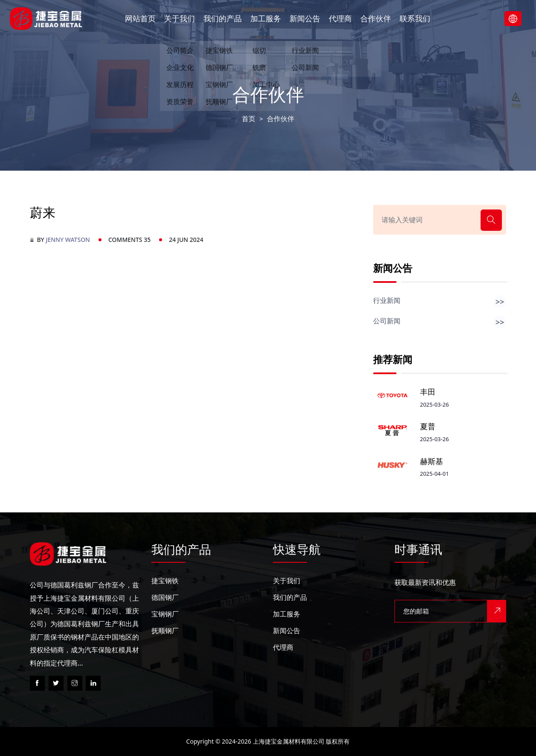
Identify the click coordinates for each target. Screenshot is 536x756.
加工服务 (266, 18)
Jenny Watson (68, 240)
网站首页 (140, 18)
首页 (249, 119)
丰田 (428, 392)
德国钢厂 (165, 597)
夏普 (428, 426)
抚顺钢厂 (165, 631)
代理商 (340, 18)
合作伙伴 (376, 18)
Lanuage (513, 19)
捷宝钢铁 (165, 581)
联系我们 (415, 18)
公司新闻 (440, 321)
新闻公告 (305, 18)
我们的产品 (223, 18)
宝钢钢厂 (165, 614)
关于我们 (180, 18)
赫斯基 (432, 461)
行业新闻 (440, 300)
